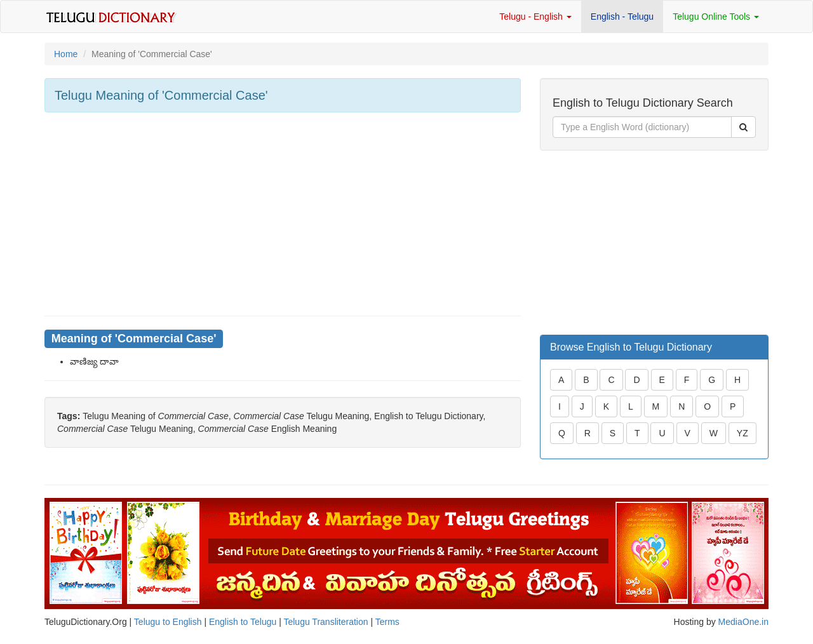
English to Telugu (243, 622)
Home (66, 54)
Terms (387, 622)
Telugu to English (168, 622)
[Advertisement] (283, 214)
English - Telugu (622, 17)
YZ (742, 433)
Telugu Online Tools (716, 17)
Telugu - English (535, 17)
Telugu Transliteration (326, 622)
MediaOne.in (743, 622)
